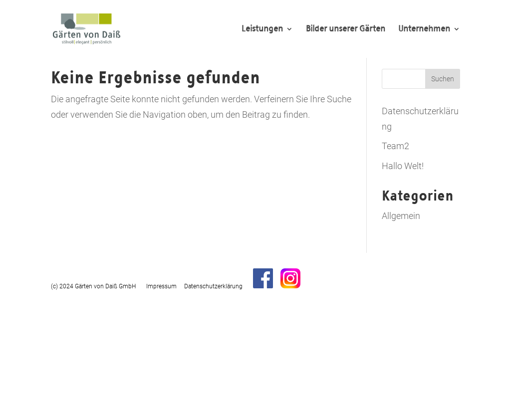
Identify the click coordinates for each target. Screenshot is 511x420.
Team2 (395, 146)
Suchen (443, 79)
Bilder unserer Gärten (346, 30)
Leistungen (262, 30)
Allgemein (401, 216)
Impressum (161, 286)
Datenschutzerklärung (213, 286)
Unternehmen (424, 30)
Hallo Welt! (403, 166)
